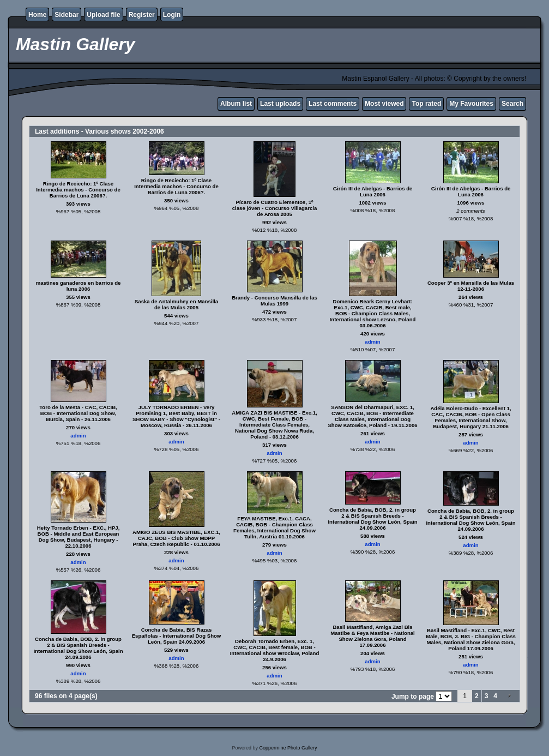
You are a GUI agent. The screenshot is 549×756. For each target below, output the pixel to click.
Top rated (426, 104)
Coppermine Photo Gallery (288, 748)
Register (142, 15)
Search (512, 104)
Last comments (333, 104)
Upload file (103, 15)
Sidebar (67, 15)
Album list (236, 104)
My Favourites (471, 104)
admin (372, 342)
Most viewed (384, 104)
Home (37, 15)
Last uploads (280, 104)
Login (172, 15)
